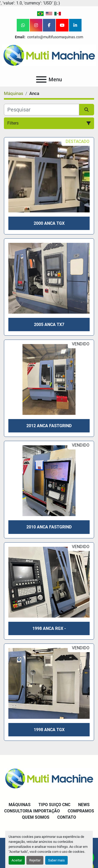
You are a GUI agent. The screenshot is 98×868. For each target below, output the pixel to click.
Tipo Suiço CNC (54, 805)
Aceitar (17, 860)
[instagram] (36, 25)
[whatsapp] (23, 25)
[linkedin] (75, 25)
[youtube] (62, 25)
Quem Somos (36, 817)
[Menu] (41, 79)
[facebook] (49, 25)
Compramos (81, 811)
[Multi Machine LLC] (49, 778)
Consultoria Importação (32, 811)
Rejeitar (35, 860)
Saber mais (56, 860)
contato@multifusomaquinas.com (55, 37)
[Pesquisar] (42, 110)
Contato (67, 817)
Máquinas (20, 805)
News (84, 805)
